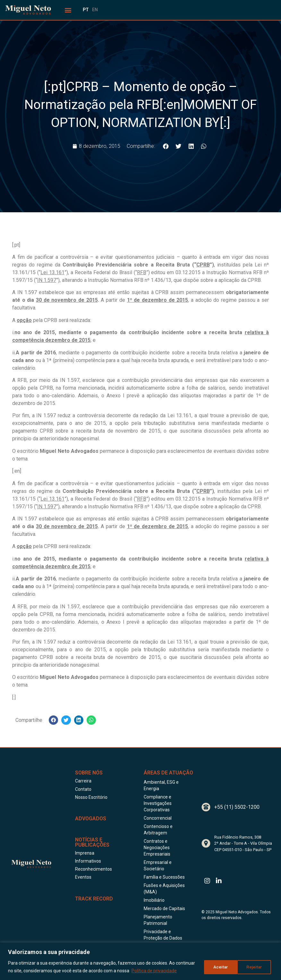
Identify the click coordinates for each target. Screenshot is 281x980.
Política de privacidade (154, 971)
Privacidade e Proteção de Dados (163, 935)
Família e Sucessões (164, 877)
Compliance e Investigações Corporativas (158, 803)
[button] (68, 10)
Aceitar (256, 967)
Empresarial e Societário (158, 866)
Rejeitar (219, 967)
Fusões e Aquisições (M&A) (164, 889)
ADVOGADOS (91, 819)
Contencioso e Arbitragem (158, 830)
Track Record (94, 899)
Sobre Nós (89, 773)
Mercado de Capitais (164, 908)
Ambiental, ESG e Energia (161, 785)
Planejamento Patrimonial (158, 920)
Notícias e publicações (92, 842)
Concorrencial (158, 818)
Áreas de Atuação (168, 773)
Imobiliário (154, 900)
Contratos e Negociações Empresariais (157, 848)
